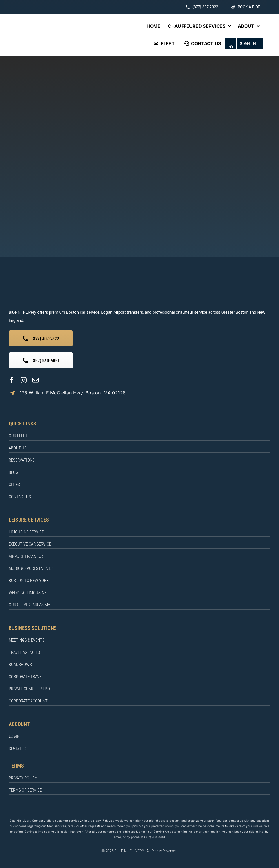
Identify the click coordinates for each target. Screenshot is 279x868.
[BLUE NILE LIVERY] (100, 279)
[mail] (35, 380)
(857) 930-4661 (154, 837)
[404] (139, 73)
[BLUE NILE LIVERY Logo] (69, 34)
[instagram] (24, 380)
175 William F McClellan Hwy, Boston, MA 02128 (73, 393)
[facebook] (12, 380)
